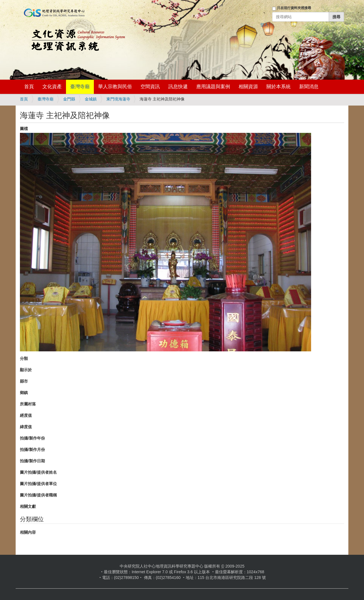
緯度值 (26, 427)
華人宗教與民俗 (115, 87)
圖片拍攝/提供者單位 (38, 484)
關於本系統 (279, 87)
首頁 (29, 87)
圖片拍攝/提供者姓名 (38, 472)
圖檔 (24, 129)
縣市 (24, 381)
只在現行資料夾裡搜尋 (294, 8)
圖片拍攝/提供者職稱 (38, 495)
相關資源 (248, 87)
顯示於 (26, 370)
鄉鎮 (24, 393)
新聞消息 (309, 87)
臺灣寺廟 (80, 87)
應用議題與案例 (213, 87)
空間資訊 (150, 87)
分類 (24, 358)
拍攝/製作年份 (32, 438)
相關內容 (28, 532)
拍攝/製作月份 (32, 450)
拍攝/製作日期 (32, 461)
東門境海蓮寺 (118, 99)
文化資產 (52, 87)
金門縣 (69, 99)
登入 (264, 25)
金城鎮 (91, 99)
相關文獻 (28, 506)
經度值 (26, 415)
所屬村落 (28, 404)
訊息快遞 (178, 87)
